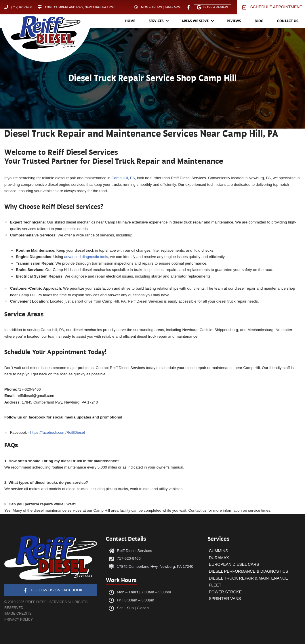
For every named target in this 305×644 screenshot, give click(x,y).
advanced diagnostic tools (86, 257)
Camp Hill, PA (123, 178)
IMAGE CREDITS (18, 614)
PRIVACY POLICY (19, 620)
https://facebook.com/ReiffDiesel (58, 432)
